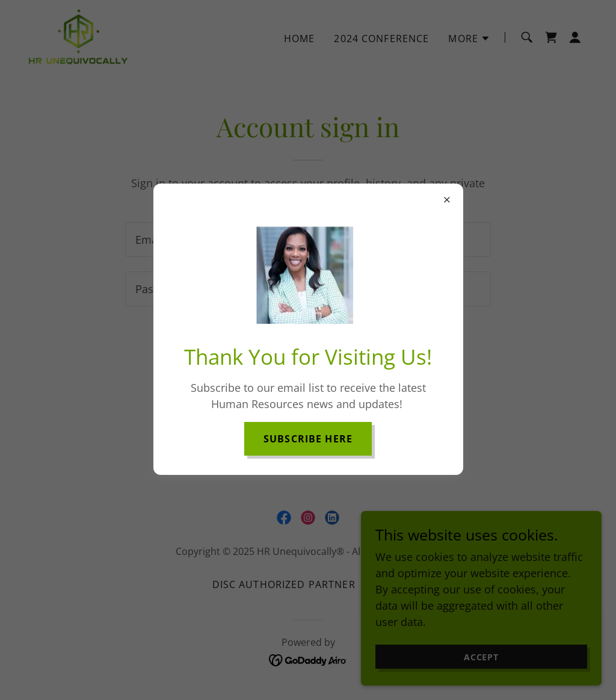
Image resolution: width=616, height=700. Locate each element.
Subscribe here (308, 439)
